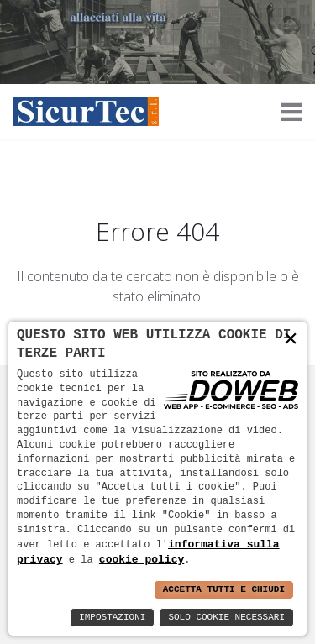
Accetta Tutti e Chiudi (224, 590)
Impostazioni (112, 618)
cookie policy (142, 559)
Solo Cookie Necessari (226, 618)
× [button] (291, 339)
